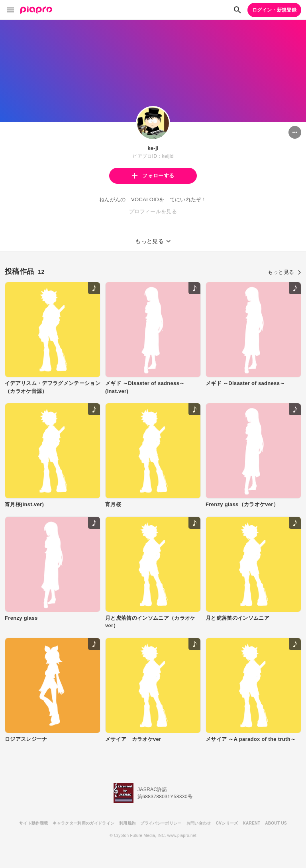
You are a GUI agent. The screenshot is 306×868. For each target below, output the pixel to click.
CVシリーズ (227, 823)
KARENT (252, 823)
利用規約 (127, 823)
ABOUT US (276, 823)
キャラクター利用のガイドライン (83, 823)
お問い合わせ (199, 823)
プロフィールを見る (153, 211)
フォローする (153, 176)
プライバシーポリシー (161, 823)
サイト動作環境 (33, 823)
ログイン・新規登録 (274, 10)
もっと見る (284, 272)
